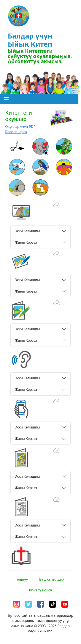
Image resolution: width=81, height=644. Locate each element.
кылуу (23, 579)
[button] (6, 99)
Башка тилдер (51, 579)
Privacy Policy (41, 590)
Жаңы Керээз (26, 242)
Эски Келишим (27, 231)
